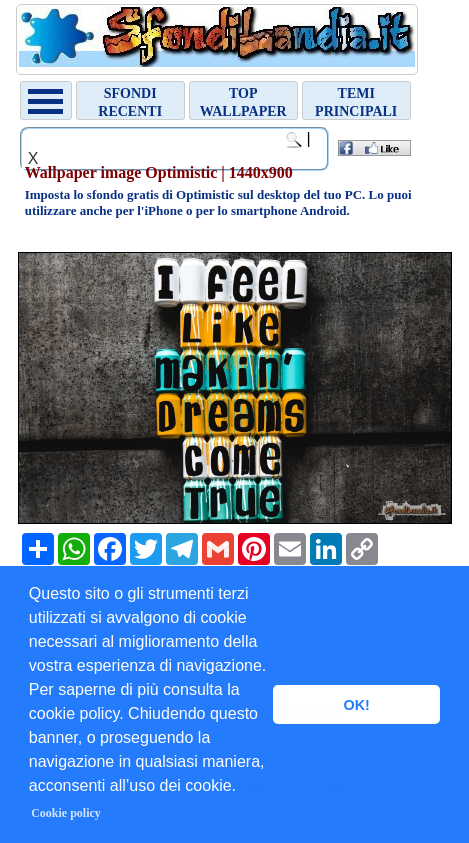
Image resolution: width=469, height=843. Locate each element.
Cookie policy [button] (66, 813)
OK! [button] (356, 705)
